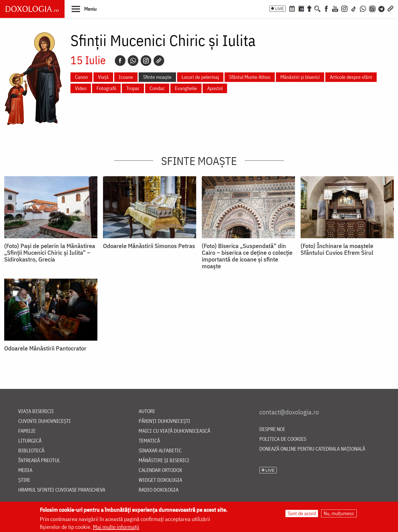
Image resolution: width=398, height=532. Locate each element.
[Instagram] (344, 8)
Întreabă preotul (39, 461)
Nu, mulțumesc (339, 514)
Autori (147, 411)
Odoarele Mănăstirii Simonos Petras (149, 246)
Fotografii (106, 88)
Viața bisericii (36, 411)
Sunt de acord (302, 514)
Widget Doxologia (160, 480)
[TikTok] (354, 8)
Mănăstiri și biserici (300, 77)
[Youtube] (335, 8)
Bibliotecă (31, 451)
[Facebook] (326, 8)
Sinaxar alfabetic (160, 451)
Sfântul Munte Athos (250, 77)
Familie (27, 431)
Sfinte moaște (157, 77)
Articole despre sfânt (351, 77)
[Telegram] (382, 8)
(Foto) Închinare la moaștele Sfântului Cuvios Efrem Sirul (337, 249)
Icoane (126, 77)
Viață (103, 77)
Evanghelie (186, 88)
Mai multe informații (116, 527)
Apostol (215, 88)
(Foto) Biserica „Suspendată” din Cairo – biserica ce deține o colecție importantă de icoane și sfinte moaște (247, 256)
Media (25, 470)
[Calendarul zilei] (301, 8)
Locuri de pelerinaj (200, 77)
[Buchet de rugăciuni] (309, 8)
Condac (157, 88)
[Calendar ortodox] (292, 8)
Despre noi (272, 429)
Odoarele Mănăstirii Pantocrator (45, 348)
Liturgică (30, 441)
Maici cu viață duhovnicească (174, 431)
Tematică (149, 441)
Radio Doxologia (159, 490)
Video (81, 88)
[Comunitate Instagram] (372, 8)
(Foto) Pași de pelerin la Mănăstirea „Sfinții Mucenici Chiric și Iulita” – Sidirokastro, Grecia (50, 253)
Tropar (133, 88)
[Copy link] (159, 61)
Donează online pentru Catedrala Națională (312, 449)
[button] (84, 9)
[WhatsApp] (363, 8)
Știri (24, 480)
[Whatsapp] (133, 61)
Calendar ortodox (160, 470)
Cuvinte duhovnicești (44, 421)
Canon (81, 77)
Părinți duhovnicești (164, 421)
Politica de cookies (283, 439)
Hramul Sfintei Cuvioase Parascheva (62, 490)
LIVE (280, 9)
